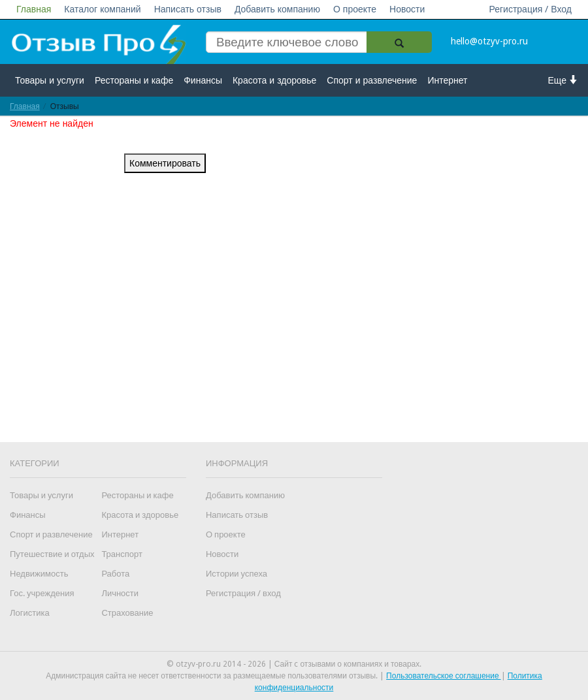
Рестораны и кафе (134, 80)
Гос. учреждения (42, 593)
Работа (115, 574)
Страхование (127, 613)
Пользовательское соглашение (444, 676)
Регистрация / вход (243, 593)
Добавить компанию (277, 9)
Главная (34, 9)
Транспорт (122, 554)
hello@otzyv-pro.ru (489, 41)
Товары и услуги (50, 80)
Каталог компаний (102, 9)
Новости (407, 9)
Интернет (447, 80)
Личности (120, 593)
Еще (563, 80)
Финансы (203, 80)
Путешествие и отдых (52, 554)
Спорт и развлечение (372, 80)
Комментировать (165, 163)
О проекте (355, 9)
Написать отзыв (188, 9)
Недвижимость (39, 574)
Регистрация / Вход (530, 9)
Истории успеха (237, 574)
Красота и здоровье (274, 80)
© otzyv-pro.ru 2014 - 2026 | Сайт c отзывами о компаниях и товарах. (294, 664)
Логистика (30, 613)
